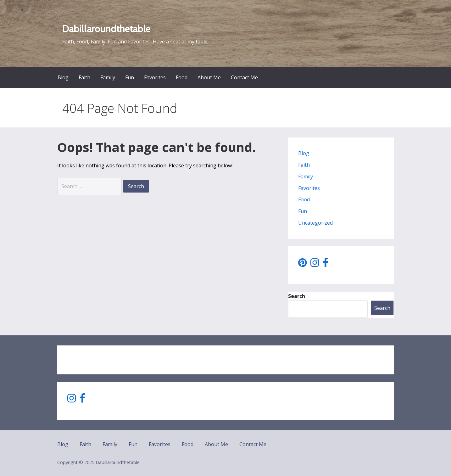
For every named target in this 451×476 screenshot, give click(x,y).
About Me (209, 77)
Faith (84, 77)
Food (182, 77)
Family (108, 77)
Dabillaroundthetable (106, 28)
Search (297, 296)
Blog (63, 77)
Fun (130, 77)
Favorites (155, 77)
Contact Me (244, 77)
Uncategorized (315, 223)
